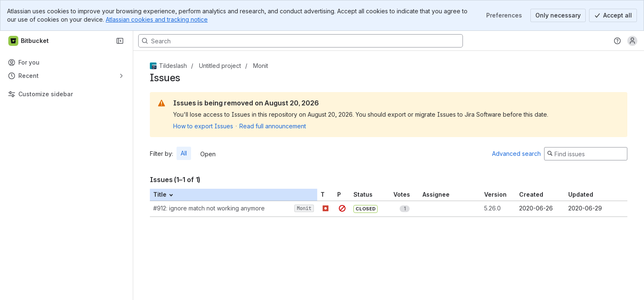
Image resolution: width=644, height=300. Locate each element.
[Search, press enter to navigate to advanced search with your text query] (301, 41)
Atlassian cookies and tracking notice (157, 19)
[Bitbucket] (29, 41)
